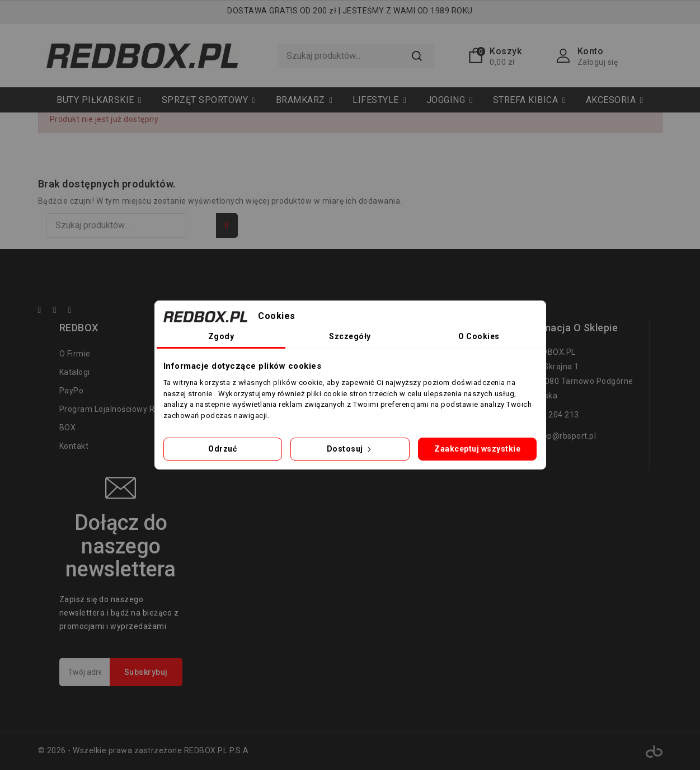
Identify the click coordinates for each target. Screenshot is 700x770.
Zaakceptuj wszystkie (477, 449)
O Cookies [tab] (479, 336)
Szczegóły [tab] (350, 336)
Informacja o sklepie (568, 328)
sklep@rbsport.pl (564, 436)
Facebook (45, 311)
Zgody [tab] (221, 336)
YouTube (60, 311)
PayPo (72, 391)
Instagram (75, 311)
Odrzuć (222, 449)
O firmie (75, 354)
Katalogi (75, 372)
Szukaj (416, 56)
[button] (209, 100)
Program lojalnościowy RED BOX (112, 418)
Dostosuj (350, 449)
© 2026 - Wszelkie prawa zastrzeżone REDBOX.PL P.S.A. (144, 750)
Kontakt (74, 446)
